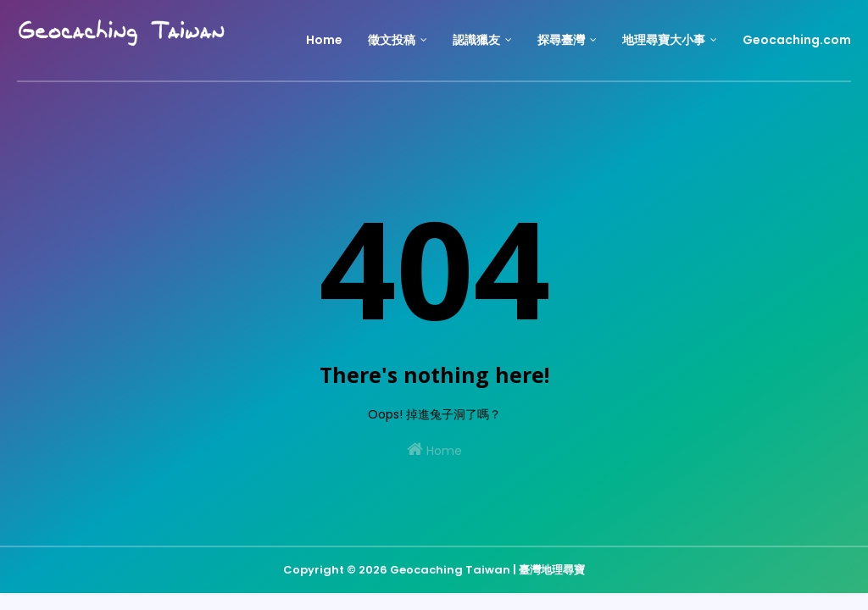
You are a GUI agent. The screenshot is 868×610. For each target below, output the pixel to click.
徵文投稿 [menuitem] (392, 40)
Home (434, 450)
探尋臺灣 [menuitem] (561, 40)
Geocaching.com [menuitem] (797, 40)
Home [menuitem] (324, 40)
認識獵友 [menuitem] (476, 40)
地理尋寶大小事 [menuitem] (664, 40)
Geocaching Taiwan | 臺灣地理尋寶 (487, 570)
